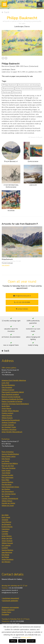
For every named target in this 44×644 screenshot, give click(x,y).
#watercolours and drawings (29, 85)
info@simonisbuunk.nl (22, 296)
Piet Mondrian (7, 485)
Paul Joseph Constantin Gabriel (13, 392)
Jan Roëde (5, 557)
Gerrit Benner (6, 522)
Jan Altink (5, 515)
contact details (22, 309)
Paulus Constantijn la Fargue (12, 401)
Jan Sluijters (6, 489)
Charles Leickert (7, 413)
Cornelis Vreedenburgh (10, 499)
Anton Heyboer (7, 541)
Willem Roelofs (7, 418)
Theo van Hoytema (8, 468)
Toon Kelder (6, 473)
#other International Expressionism (28, 88)
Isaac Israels (6, 470)
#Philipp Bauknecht (10, 85)
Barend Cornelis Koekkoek (11, 397)
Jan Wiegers (6, 562)
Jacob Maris (6, 406)
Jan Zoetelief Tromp (9, 427)
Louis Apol (5, 383)
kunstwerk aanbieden (10, 601)
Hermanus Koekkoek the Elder (12, 399)
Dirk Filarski (6, 459)
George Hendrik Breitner (10, 454)
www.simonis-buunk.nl (10, 590)
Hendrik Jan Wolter (8, 503)
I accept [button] (31, 641)
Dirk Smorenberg (8, 492)
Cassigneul (6, 529)
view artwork (6, 265)
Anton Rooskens (8, 559)
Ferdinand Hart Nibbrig (10, 463)
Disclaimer (5, 614)
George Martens (7, 482)
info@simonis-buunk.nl (10, 593)
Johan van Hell (7, 538)
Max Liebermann (7, 477)
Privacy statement (8, 610)
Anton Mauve (6, 408)
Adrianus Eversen (8, 390)
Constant (5, 531)
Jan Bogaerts (6, 524)
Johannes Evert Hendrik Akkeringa (14, 380)
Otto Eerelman (7, 387)
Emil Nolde (5, 555)
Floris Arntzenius (8, 452)
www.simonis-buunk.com (11, 624)
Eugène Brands (7, 527)
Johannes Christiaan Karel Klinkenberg (15, 404)
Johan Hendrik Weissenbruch (12, 432)
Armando (5, 520)
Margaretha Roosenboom (11, 420)
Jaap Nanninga (7, 552)
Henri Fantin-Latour (9, 456)
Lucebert (5, 548)
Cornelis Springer (8, 425)
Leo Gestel (6, 461)
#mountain (17, 92)
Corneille (5, 534)
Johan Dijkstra (7, 536)
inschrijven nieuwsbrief (10, 598)
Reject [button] (22, 641)
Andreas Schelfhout (9, 422)
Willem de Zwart (8, 506)
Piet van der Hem (8, 466)
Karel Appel (6, 517)
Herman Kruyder (7, 475)
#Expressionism (8, 88)
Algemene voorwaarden (10, 607)
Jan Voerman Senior (9, 494)
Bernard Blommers (8, 385)
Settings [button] (13, 641)
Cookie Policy (6, 612)
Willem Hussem (7, 543)
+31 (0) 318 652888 (22, 302)
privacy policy (26, 637)
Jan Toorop (6, 496)
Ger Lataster (6, 545)
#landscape (7, 92)
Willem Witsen (7, 501)
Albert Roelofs (7, 415)
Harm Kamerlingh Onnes (10, 487)
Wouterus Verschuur (9, 430)
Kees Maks (5, 480)
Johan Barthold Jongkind (10, 394)
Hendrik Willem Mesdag (10, 411)
